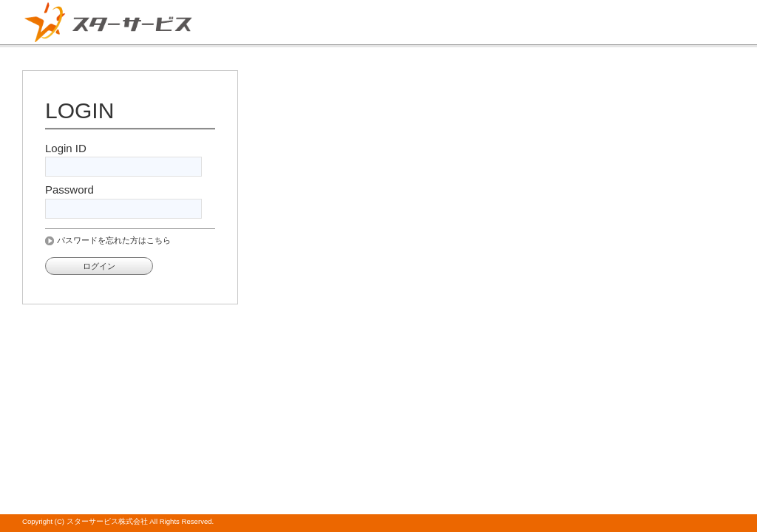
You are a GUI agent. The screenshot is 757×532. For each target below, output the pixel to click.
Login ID (66, 148)
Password (69, 190)
